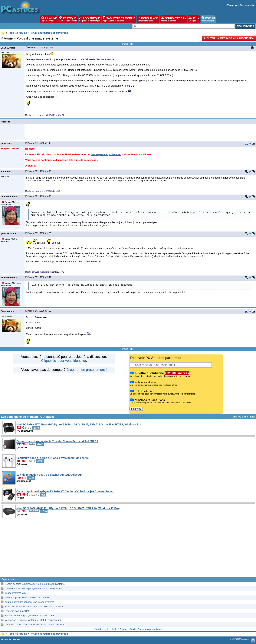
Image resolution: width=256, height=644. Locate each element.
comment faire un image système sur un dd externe (33, 588)
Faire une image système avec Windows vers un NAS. (34, 606)
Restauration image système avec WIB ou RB (30, 615)
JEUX (194, 19)
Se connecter (248, 5)
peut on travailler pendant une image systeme (30, 602)
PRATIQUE (68, 19)
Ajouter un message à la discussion (229, 38)
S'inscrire (232, 5)
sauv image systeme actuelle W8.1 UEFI (27, 597)
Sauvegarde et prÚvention (106, 154)
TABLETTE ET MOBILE (119, 19)
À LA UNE (49, 19)
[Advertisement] (128, 550)
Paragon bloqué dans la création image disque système (35, 625)
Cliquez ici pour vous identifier (64, 361)
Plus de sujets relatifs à (128, 629)
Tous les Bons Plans (243, 417)
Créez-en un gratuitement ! (87, 370)
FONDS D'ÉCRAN (174, 19)
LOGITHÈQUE (90, 19)
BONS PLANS (148, 19)
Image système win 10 (17, 593)
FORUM (208, 19)
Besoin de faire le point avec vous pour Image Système (35, 584)
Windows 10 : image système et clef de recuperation (33, 620)
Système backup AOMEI (18, 611)
